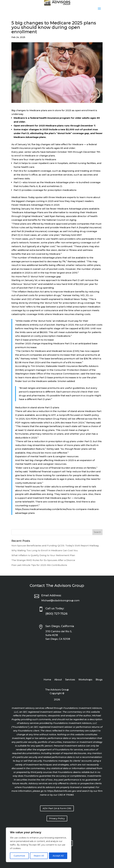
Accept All (58, 856)
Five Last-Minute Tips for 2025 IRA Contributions (39, 565)
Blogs (99, 680)
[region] (39, 845)
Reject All (39, 856)
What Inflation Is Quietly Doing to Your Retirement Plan (43, 555)
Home (47, 680)
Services (70, 680)
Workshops (85, 680)
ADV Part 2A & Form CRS (57, 808)
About (58, 680)
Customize (19, 856)
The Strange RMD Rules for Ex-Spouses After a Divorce (43, 560)
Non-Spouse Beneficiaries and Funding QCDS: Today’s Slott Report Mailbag (55, 546)
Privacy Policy (57, 818)
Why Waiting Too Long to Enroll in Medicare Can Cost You (45, 550)
